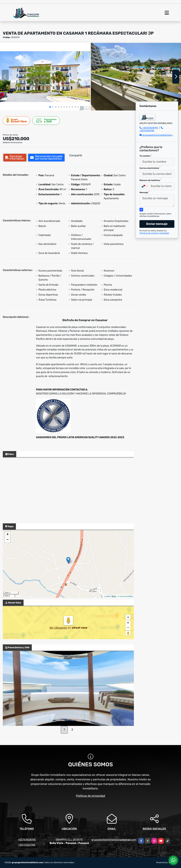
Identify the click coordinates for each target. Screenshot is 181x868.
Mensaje (144, 192)
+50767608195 (150, 128)
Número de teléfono (150, 180)
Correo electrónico (150, 168)
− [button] (8, 540)
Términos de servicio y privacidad (154, 233)
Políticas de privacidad (90, 796)
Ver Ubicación (58, 628)
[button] (50, 107)
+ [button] (8, 535)
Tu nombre (146, 156)
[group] (45, 77)
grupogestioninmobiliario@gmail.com (114, 840)
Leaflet (107, 596)
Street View (17, 120)
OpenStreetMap (126, 596)
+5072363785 (147, 131)
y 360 (46, 121)
